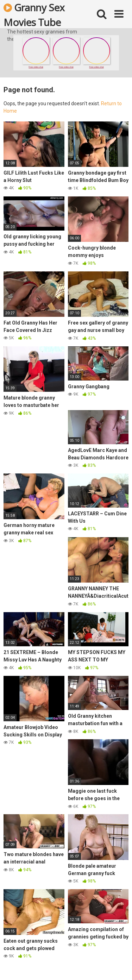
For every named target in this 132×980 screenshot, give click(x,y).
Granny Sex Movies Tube (34, 14)
